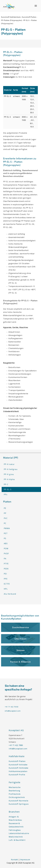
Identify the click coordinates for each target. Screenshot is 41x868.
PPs (6, 494)
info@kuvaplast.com (13, 711)
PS (5, 538)
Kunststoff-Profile (17, 775)
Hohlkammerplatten (18, 771)
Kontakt (15, 860)
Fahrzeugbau (15, 830)
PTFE (6, 564)
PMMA (7, 528)
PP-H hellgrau (11, 469)
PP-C (6, 484)
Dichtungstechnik (17, 797)
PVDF (6, 554)
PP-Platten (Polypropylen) (12, 20)
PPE (6, 579)
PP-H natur (9, 464)
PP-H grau (9, 474)
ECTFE (7, 584)
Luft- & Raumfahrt (17, 840)
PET (6, 533)
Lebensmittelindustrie (19, 833)
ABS (6, 543)
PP (5, 513)
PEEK (6, 569)
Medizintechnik (16, 837)
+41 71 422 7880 (16, 745)
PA (5, 559)
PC (5, 523)
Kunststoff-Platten (29, 17)
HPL (6, 589)
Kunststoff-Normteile (19, 801)
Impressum (25, 860)
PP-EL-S (8, 489)
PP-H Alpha (9, 479)
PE (5, 508)
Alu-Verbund (10, 594)
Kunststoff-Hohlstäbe (19, 768)
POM (6, 549)
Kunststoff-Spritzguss (19, 804)
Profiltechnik (15, 794)
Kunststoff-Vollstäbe (18, 765)
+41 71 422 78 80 (12, 707)
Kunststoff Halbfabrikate (11, 17)
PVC (6, 518)
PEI (5, 574)
